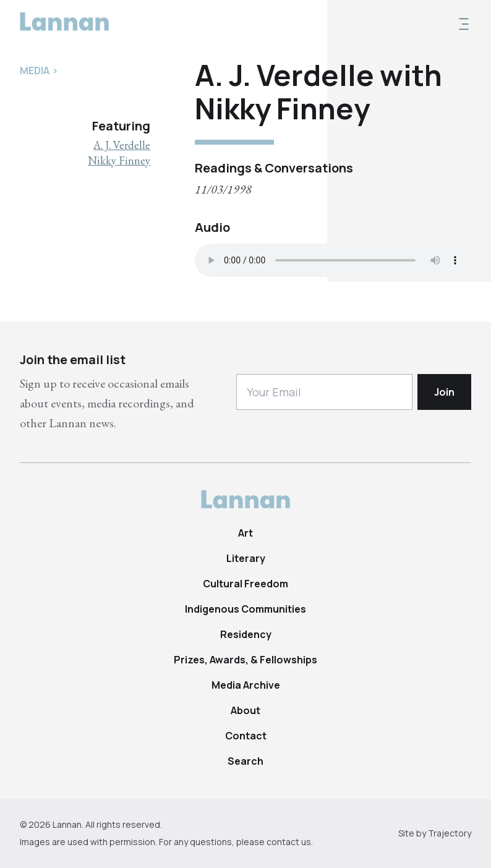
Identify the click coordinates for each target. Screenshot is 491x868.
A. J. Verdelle (122, 145)
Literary (246, 558)
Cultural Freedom (246, 584)
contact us (289, 842)
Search (246, 761)
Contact (246, 736)
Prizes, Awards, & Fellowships (246, 660)
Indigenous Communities (246, 609)
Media (35, 70)
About (246, 710)
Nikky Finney (119, 160)
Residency (246, 634)
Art (246, 533)
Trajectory (450, 833)
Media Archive (246, 685)
